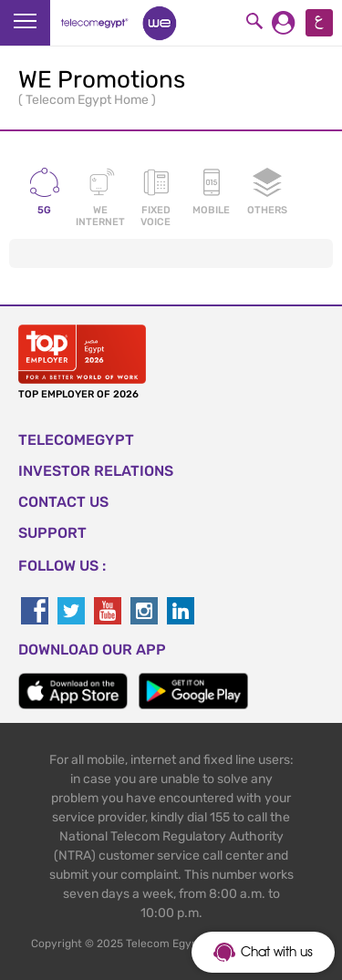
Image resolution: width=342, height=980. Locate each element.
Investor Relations (96, 471)
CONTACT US (63, 502)
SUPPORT (52, 533)
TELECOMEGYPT (76, 440)
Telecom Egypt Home (88, 100)
